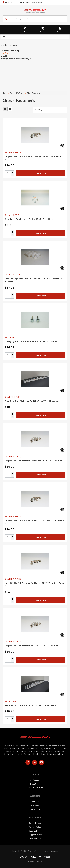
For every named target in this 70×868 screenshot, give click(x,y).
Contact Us (35, 809)
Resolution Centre (35, 788)
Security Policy (35, 839)
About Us (35, 801)
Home (5, 93)
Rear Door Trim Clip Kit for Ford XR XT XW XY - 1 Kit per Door (32, 705)
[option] (35, 54)
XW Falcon (20, 93)
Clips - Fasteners (33, 93)
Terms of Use (35, 823)
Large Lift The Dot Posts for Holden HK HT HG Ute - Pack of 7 (32, 646)
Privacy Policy (35, 827)
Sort (27, 110)
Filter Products (9, 36)
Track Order (35, 784)
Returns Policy (35, 831)
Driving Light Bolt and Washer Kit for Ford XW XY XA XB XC (31, 341)
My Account (35, 780)
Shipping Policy (35, 835)
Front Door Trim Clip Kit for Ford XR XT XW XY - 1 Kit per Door (32, 401)
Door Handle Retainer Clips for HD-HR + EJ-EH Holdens (29, 219)
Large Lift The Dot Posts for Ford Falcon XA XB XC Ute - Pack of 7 (34, 461)
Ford (12, 93)
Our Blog (35, 805)
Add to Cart (41, 173)
